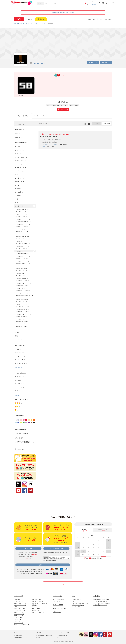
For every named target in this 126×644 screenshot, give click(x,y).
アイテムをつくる (58, 596)
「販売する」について (78, 601)
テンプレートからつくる (59, 600)
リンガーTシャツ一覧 (19, 610)
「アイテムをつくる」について (80, 603)
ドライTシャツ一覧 (19, 601)
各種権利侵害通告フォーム (100, 605)
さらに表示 (18, 368)
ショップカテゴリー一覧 (38, 612)
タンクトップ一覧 (19, 612)
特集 (44, 146)
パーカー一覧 (17, 619)
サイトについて (76, 607)
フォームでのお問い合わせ (100, 601)
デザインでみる (106, 124)
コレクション (106, 63)
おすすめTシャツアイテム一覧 (22, 625)
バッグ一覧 (17, 621)
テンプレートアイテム (41, 116)
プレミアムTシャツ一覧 (20, 603)
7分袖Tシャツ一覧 (19, 616)
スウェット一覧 (18, 618)
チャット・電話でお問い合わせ (101, 600)
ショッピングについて (78, 600)
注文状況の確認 (92, 4)
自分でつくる (56, 601)
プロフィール (93, 63)
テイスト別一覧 (36, 609)
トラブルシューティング (78, 605)
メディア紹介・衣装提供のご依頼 (102, 603)
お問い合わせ (109, 19)
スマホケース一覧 (19, 623)
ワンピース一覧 (18, 607)
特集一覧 (34, 605)
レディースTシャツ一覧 (20, 605)
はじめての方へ (57, 612)
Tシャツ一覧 (17, 600)
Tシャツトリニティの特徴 (60, 608)
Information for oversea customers (63, 12)
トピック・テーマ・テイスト (50, 144)
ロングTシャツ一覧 (19, 614)
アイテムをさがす (19, 596)
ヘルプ (101, 19)
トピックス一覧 (36, 607)
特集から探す (21, 449)
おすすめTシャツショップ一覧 (40, 603)
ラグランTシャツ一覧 (19, 609)
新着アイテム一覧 (36, 600)
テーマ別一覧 (35, 610)
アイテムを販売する (58, 605)
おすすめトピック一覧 (38, 601)
